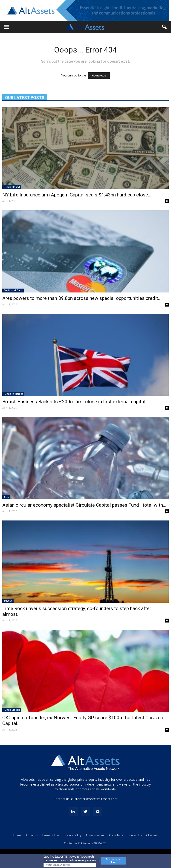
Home (17, 835)
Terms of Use (51, 835)
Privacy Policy (72, 835)
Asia (6, 497)
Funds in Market (13, 394)
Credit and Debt (13, 290)
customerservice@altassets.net (94, 799)
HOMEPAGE (99, 76)
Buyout (8, 601)
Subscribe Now (113, 861)
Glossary (152, 835)
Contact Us (135, 835)
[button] (7, 27)
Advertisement (95, 835)
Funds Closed (12, 187)
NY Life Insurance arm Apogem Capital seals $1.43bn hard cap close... (77, 195)
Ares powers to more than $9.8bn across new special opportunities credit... (82, 298)
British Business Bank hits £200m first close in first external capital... (76, 402)
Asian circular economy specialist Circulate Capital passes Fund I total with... (84, 505)
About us (32, 835)
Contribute (116, 835)
